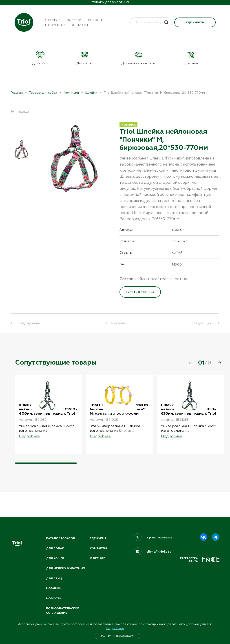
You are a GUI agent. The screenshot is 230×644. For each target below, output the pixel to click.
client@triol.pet (159, 545)
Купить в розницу (140, 292)
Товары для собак (43, 93)
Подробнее (115, 628)
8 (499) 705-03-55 (160, 531)
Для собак (55, 542)
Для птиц (54, 577)
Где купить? (55, 25)
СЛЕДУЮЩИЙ (201, 323)
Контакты (80, 25)
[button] (219, 363)
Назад (24, 112)
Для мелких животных (56, 565)
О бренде (53, 20)
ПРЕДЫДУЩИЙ (30, 323)
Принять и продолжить (117, 636)
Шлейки (91, 93)
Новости (96, 20)
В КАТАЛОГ (119, 323)
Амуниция (71, 93)
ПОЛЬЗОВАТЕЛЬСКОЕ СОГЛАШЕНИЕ (63, 610)
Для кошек (55, 552)
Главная (17, 93)
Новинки (74, 20)
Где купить (195, 22)
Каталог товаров (61, 532)
